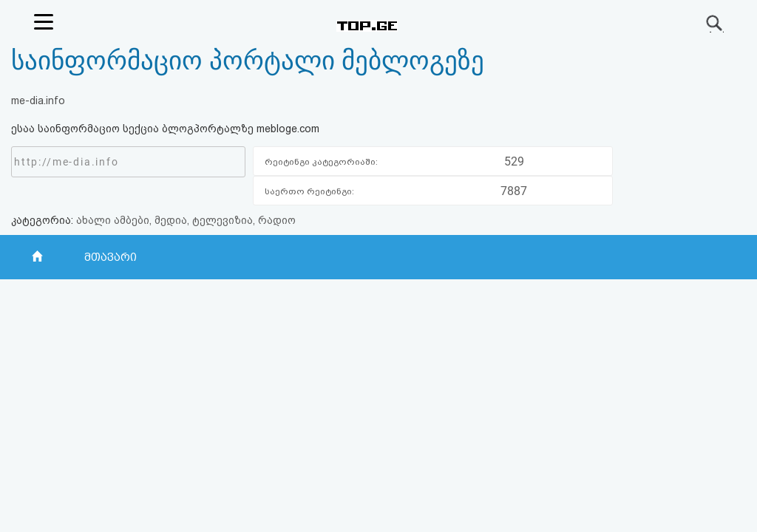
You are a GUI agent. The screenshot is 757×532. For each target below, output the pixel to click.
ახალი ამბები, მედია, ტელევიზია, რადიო (186, 220)
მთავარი (111, 257)
